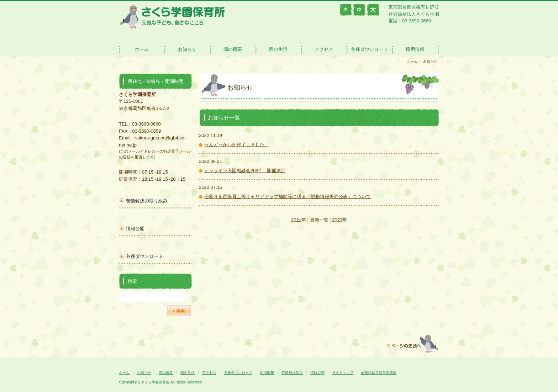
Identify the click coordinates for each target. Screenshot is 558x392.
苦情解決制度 (292, 373)
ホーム (142, 49)
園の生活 (278, 49)
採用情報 (415, 49)
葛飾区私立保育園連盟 (379, 373)
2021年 (299, 220)
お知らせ (187, 49)
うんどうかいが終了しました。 (237, 145)
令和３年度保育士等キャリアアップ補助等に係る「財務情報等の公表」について (288, 197)
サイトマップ (343, 373)
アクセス (324, 49)
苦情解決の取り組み (147, 201)
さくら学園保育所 (172, 17)
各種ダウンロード (369, 49)
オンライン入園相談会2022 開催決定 (245, 171)
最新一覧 (319, 220)
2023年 (339, 220)
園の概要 (233, 49)
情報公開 (135, 229)
